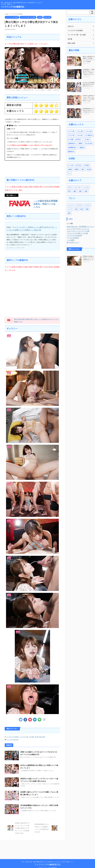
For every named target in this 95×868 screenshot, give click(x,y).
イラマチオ (79, 205)
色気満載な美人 (72, 148)
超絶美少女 (71, 152)
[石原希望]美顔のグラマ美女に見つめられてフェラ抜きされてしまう (89, 110)
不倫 (76, 209)
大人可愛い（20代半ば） (75, 139)
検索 (92, 12)
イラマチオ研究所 (72, 234)
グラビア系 (71, 135)
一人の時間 (70, 236)
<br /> (32, 294)
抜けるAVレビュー (72, 238)
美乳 (80, 191)
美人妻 (89, 169)
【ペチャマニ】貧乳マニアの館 (76, 229)
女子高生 (86, 165)
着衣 (92, 209)
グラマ (70, 187)
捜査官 (77, 169)
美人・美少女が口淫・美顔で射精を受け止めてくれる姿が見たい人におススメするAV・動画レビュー (47, 859)
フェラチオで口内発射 (12, 736)
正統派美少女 (72, 143)
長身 (86, 191)
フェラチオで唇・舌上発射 (27, 736)
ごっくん (70, 205)
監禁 (87, 209)
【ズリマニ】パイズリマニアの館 (77, 227)
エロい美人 (80, 131)
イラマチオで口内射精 (73, 232)
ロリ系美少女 (89, 135)
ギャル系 (89, 131)
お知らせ (70, 26)
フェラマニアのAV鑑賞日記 (13, 7)
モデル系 (80, 135)
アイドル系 (10, 739)
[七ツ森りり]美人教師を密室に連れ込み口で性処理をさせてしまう (89, 84)
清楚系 (80, 143)
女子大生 (78, 165)
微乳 (75, 191)
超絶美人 (82, 148)
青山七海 (16, 739)
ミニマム (86, 187)
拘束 (81, 209)
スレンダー (78, 187)
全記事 (37, 736)
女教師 (70, 169)
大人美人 (87, 139)
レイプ (70, 209)
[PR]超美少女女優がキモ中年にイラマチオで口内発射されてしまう (88, 254)
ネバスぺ (88, 205)
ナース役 (70, 165)
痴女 (83, 169)
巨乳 (69, 191)
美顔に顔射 (42, 736)
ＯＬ (69, 173)
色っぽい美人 (89, 143)
